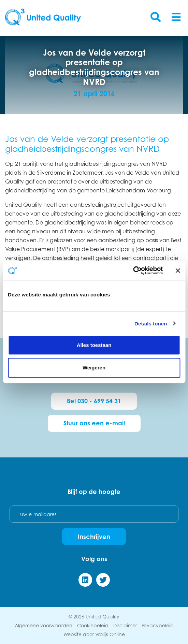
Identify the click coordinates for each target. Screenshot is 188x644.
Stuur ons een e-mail (94, 423)
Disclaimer (125, 625)
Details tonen (151, 324)
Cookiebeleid (93, 625)
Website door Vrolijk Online (94, 634)
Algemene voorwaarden (44, 625)
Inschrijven (94, 537)
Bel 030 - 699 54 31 (94, 401)
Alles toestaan (94, 345)
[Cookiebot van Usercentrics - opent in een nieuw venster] (133, 270)
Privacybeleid (158, 625)
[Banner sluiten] (178, 270)
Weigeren (94, 368)
